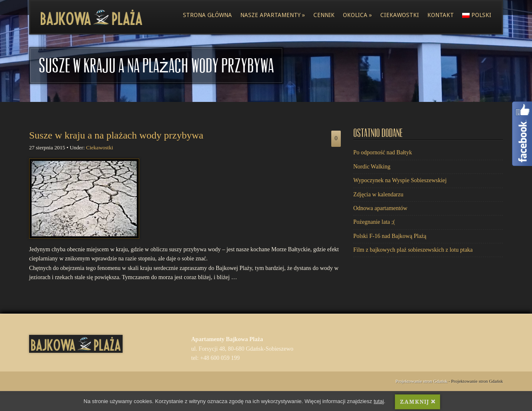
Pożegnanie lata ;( (374, 222)
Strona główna (207, 15)
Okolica (357, 15)
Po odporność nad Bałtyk (383, 152)
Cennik (324, 15)
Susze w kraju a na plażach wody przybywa (116, 135)
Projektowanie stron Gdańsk (422, 381)
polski (477, 15)
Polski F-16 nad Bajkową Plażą (390, 236)
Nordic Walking (372, 167)
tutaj (379, 402)
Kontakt (441, 15)
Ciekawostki (400, 15)
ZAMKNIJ (417, 403)
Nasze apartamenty (273, 15)
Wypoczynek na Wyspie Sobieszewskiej (400, 180)
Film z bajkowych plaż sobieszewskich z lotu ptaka (413, 250)
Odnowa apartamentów (380, 208)
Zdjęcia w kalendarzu (378, 194)
